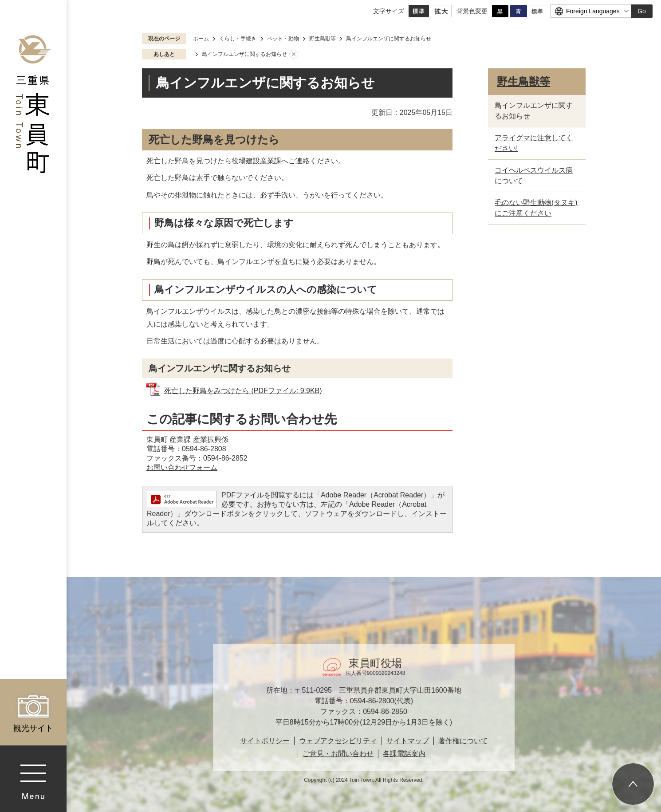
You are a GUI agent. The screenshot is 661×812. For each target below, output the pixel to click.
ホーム (201, 39)
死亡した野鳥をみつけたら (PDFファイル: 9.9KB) (243, 391)
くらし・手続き (238, 39)
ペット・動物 (283, 39)
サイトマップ (408, 741)
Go (642, 11)
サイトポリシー (265, 741)
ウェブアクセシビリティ (338, 741)
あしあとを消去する (294, 55)
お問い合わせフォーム (182, 467)
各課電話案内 (404, 754)
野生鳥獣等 (323, 39)
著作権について (463, 741)
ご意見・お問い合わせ (338, 754)
